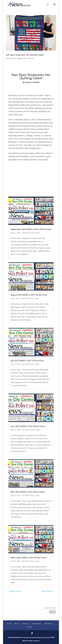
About (17, 624)
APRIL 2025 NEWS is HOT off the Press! (28, 558)
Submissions (36, 624)
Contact (30, 627)
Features (31, 58)
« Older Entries (15, 591)
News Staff (12, 58)
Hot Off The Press (28, 233)
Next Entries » (48, 591)
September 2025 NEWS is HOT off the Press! (31, 229)
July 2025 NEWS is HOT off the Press (27, 361)
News (37, 233)
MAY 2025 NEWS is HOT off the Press (28, 492)
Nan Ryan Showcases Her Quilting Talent (25, 55)
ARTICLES (25, 624)
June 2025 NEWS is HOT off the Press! (28, 426)
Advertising (48, 624)
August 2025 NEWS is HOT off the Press (29, 295)
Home (9, 624)
